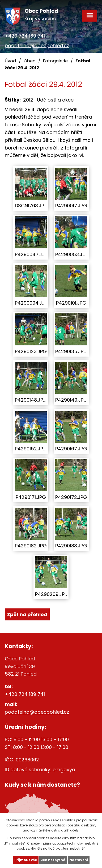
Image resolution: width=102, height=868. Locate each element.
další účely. (70, 830)
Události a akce (55, 100)
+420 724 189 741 (25, 36)
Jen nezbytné (53, 860)
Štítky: (13, 100)
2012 (28, 100)
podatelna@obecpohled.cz (37, 45)
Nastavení (79, 860)
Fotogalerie (55, 61)
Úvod (10, 61)
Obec (29, 61)
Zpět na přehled (27, 614)
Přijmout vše (26, 860)
